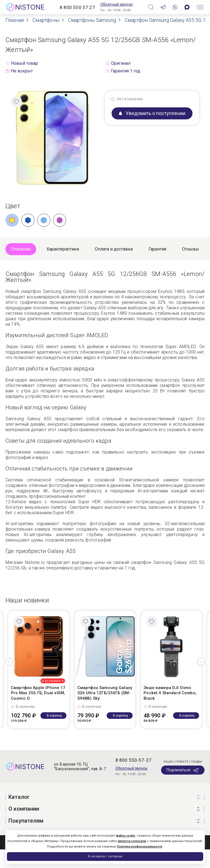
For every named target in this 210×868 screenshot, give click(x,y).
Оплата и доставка (114, 249)
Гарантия (157, 249)
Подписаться (183, 770)
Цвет (13, 206)
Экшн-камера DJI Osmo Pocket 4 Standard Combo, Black (170, 693)
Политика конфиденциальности (140, 847)
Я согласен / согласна (105, 856)
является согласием (132, 841)
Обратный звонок (116, 4)
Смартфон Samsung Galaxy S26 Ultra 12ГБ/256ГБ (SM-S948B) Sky (105, 693)
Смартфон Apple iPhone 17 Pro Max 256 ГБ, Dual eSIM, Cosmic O (38, 693)
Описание (21, 249)
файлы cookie (126, 836)
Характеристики (63, 249)
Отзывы (191, 249)
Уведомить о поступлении (152, 113)
